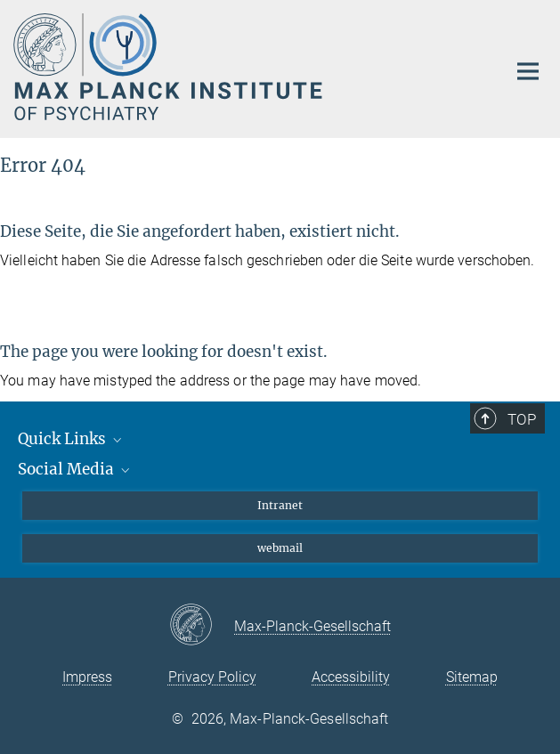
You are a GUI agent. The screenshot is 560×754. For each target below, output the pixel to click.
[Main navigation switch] (528, 71)
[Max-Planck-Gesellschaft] (202, 626)
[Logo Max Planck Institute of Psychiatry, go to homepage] (247, 67)
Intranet (280, 505)
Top (522, 419)
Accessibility (351, 677)
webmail (280, 548)
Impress (87, 677)
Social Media (75, 469)
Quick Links (71, 439)
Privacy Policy (212, 677)
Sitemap (472, 677)
